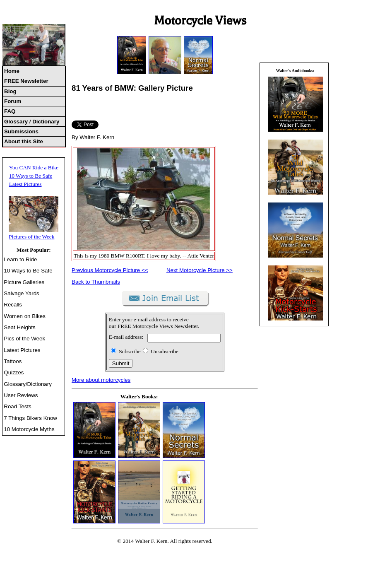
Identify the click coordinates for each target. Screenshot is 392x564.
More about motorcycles (101, 380)
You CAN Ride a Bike (34, 168)
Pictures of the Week (31, 237)
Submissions (21, 131)
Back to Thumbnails (96, 282)
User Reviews (21, 395)
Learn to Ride (20, 259)
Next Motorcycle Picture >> (200, 270)
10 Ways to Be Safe (31, 176)
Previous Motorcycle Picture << (110, 270)
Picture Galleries (24, 282)
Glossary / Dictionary (32, 122)
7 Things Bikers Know (30, 418)
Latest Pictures (25, 184)
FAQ (10, 111)
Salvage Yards (21, 293)
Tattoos (13, 361)
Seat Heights (19, 327)
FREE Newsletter (26, 81)
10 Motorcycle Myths (29, 429)
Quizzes (14, 372)
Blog (10, 91)
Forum (13, 101)
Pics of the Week (24, 339)
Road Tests (17, 406)
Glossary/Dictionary (28, 384)
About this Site (24, 141)
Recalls (13, 305)
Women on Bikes (25, 316)
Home (12, 71)
